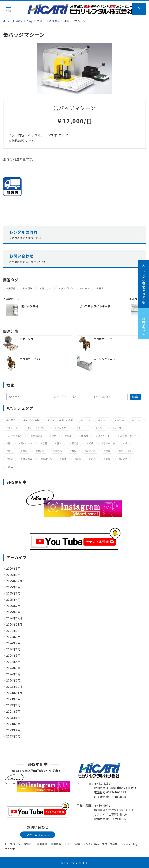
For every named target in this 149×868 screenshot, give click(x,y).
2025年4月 (13, 600)
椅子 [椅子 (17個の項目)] (10, 451)
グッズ (86, 288)
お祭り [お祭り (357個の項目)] (12, 420)
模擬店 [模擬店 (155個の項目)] (58, 451)
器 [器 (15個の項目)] (9, 443)
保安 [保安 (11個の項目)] (54, 435)
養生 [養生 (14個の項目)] (10, 466)
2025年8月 (13, 587)
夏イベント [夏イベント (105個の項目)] (26, 443)
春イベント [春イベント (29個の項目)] (109, 443)
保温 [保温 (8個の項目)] (69, 435)
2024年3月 (13, 668)
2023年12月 (14, 687)
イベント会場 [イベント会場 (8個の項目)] (32, 420)
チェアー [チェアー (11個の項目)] (83, 428)
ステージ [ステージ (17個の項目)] (13, 428)
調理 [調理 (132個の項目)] (79, 459)
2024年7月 (13, 643)
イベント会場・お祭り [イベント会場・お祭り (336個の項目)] (61, 420)
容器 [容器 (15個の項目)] (45, 443)
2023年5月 (13, 724)
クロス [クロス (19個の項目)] (104, 420)
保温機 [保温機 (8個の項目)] (85, 435)
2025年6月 (13, 593)
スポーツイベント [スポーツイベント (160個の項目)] (37, 428)
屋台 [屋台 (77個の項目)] (59, 443)
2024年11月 (14, 624)
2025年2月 (13, 606)
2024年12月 (14, 618)
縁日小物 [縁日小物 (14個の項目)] (47, 459)
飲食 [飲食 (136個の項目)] (108, 459)
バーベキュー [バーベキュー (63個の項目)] (15, 435)
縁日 (101, 288)
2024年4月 (13, 662)
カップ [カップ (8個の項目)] (87, 420)
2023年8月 (13, 705)
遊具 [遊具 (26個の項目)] (93, 459)
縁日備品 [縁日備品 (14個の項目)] (28, 459)
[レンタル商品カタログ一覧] (144, 281)
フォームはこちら (38, 835)
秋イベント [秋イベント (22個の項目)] (126, 451)
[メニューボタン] (9, 9)
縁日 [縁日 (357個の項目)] (10, 459)
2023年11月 (14, 693)
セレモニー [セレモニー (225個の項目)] (62, 428)
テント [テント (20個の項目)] (101, 428)
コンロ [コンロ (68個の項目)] (138, 420)
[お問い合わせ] (144, 321)
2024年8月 (13, 637)
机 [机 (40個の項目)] (126, 443)
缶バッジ (47, 288)
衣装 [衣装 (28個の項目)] (64, 459)
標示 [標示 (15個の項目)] (25, 451)
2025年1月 (13, 612)
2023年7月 (13, 711)
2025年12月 (14, 581)
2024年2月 (13, 674)
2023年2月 (13, 736)
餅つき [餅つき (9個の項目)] (124, 459)
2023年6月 (13, 718)
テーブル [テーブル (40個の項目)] (119, 428)
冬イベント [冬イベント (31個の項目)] (104, 435)
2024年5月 (13, 655)
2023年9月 (13, 699)
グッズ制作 (67, 288)
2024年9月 (13, 631)
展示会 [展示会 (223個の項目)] (75, 443)
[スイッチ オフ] (139, 9)
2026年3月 (13, 568)
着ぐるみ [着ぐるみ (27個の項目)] (91, 451)
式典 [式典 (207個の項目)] (91, 443)
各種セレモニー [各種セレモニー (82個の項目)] (128, 435)
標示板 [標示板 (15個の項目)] (41, 451)
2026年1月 (13, 575)
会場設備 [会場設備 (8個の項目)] (37, 435)
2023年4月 (13, 730)
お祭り (29, 288)
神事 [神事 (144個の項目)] (108, 451)
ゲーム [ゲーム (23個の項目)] (121, 420)
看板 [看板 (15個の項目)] (74, 451)
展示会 (12, 288)
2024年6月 (13, 649)
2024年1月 (13, 680)
